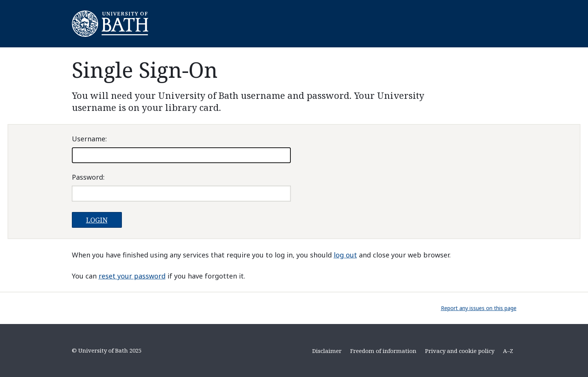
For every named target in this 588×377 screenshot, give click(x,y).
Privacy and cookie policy (460, 351)
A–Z (508, 351)
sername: (89, 139)
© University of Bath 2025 (107, 350)
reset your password (132, 276)
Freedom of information (383, 351)
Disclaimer (327, 351)
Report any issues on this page (479, 308)
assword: (88, 177)
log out (345, 255)
